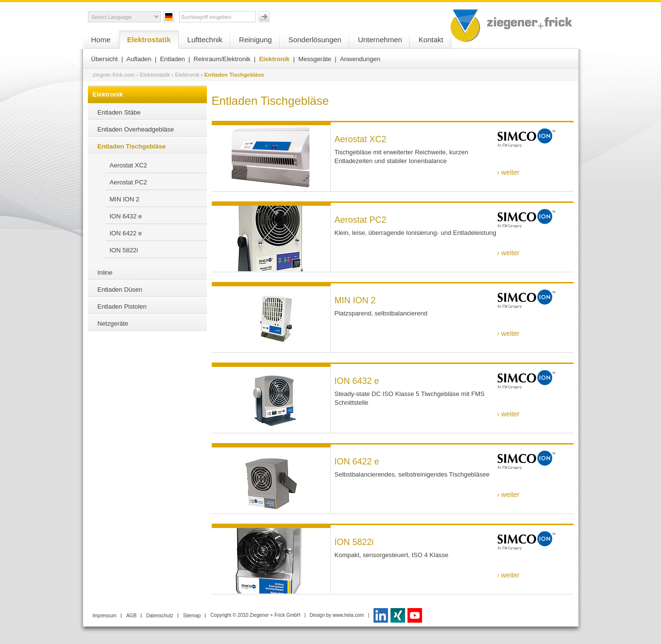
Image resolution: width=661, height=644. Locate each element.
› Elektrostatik (153, 75)
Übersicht (105, 59)
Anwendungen (360, 59)
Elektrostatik (149, 40)
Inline (105, 272)
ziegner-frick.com (114, 75)
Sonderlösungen (315, 40)
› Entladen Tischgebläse (233, 75)
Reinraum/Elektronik (222, 59)
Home (101, 40)
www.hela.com (348, 615)
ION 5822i (124, 250)
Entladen (172, 59)
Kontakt (431, 40)
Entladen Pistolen (122, 306)
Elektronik (274, 59)
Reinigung (255, 40)
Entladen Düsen (120, 289)
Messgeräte (315, 59)
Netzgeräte (113, 323)
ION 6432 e (126, 216)
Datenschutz (160, 616)
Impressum (105, 616)
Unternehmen (380, 40)
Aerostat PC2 (128, 182)
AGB (131, 616)
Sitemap (192, 616)
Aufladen (139, 59)
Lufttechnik (205, 40)
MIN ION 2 (125, 199)
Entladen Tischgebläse (132, 146)
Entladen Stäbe (119, 112)
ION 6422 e (126, 233)
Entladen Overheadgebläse (136, 129)
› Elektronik (185, 75)
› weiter (508, 172)
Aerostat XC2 (128, 165)
